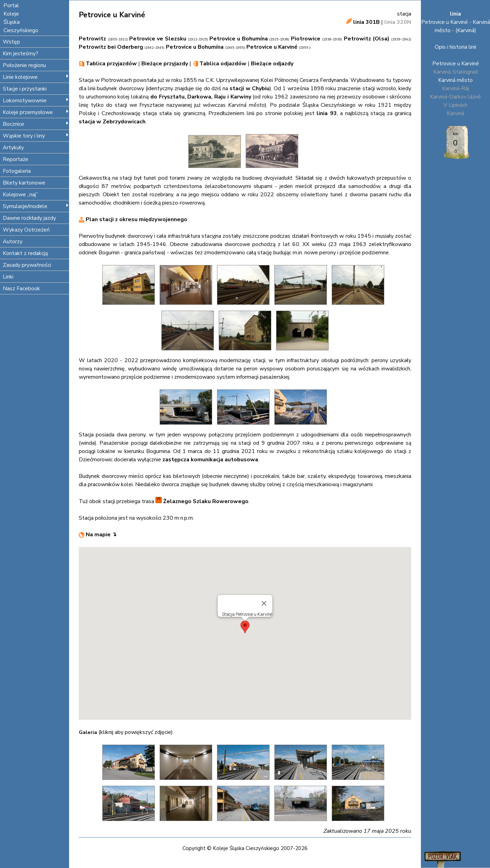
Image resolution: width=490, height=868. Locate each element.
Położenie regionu (24, 65)
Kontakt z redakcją (25, 253)
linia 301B (366, 22)
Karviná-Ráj (455, 88)
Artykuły (13, 148)
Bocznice (36, 124)
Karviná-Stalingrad (455, 72)
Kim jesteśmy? (21, 54)
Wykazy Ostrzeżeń (26, 230)
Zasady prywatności (27, 265)
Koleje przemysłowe (36, 112)
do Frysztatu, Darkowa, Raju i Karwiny (201, 97)
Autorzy (13, 242)
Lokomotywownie (36, 101)
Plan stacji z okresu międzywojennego (133, 219)
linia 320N (398, 22)
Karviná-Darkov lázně (455, 97)
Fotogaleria (17, 171)
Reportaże (16, 159)
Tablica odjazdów (222, 64)
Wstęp (11, 42)
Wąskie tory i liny (36, 136)
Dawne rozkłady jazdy (29, 218)
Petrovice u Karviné (456, 64)
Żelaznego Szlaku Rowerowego (202, 501)
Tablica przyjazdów (111, 64)
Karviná (455, 113)
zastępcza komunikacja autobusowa (210, 460)
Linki (8, 277)
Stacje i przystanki (25, 89)
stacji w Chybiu (249, 88)
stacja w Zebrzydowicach (112, 122)
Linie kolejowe (36, 77)
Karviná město (455, 80)
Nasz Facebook (21, 289)
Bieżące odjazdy (272, 64)
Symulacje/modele (36, 206)
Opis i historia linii (455, 47)
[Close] (264, 603)
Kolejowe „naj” (20, 195)
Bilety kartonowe (24, 183)
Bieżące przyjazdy (165, 64)
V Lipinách (455, 105)
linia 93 (327, 113)
